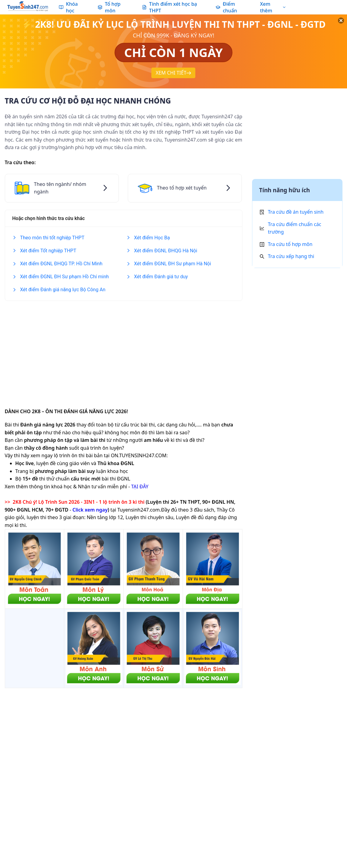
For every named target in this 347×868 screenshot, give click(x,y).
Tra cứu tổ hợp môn (290, 244)
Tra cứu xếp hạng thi (291, 256)
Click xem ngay (90, 510)
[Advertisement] (124, 350)
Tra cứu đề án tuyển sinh (296, 212)
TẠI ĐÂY (140, 487)
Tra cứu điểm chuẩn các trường (295, 228)
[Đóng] (335, 27)
